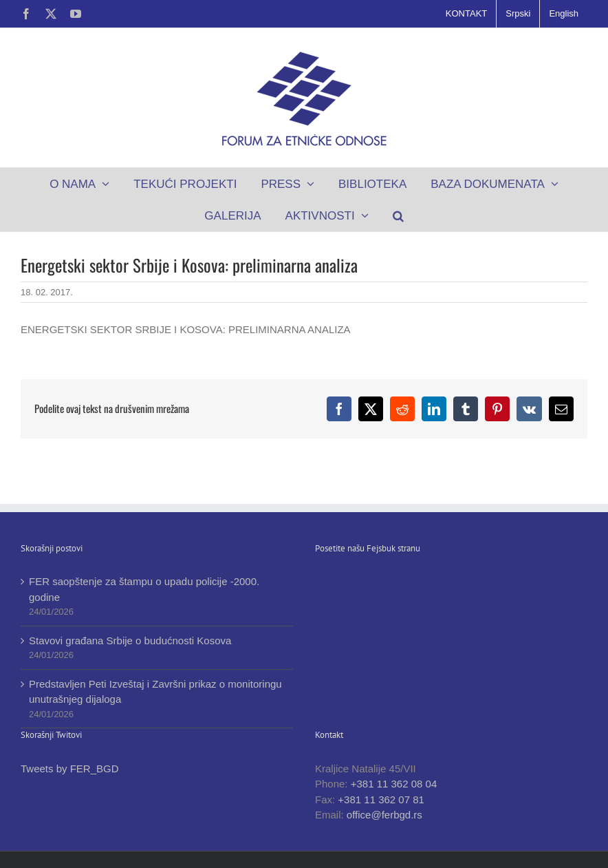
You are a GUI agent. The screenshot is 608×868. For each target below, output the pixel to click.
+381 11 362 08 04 (394, 784)
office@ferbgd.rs (384, 815)
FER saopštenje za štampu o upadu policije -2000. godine (144, 589)
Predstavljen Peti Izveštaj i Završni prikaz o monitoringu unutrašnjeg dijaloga (155, 692)
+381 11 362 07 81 (381, 800)
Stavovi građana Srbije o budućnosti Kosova (130, 641)
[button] (398, 215)
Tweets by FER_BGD (70, 769)
